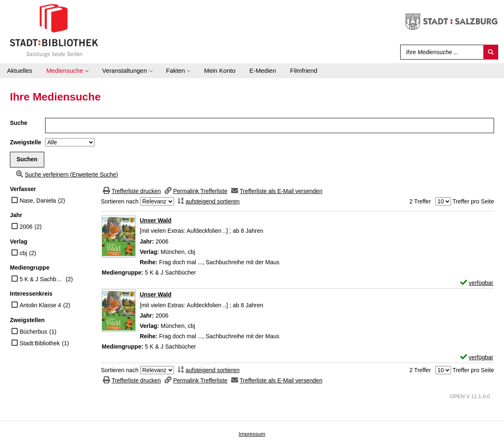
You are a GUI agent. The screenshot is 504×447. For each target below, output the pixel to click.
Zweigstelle (25, 142)
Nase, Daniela (38, 201)
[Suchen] (491, 52)
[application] (67, 71)
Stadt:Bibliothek (39, 343)
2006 (26, 227)
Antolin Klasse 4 (40, 305)
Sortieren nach (120, 201)
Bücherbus (33, 332)
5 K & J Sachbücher (42, 279)
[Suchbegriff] (440, 52)
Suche (19, 123)
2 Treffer (420, 201)
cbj (23, 253)
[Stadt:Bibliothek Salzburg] (54, 30)
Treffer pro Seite (473, 201)
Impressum (252, 434)
